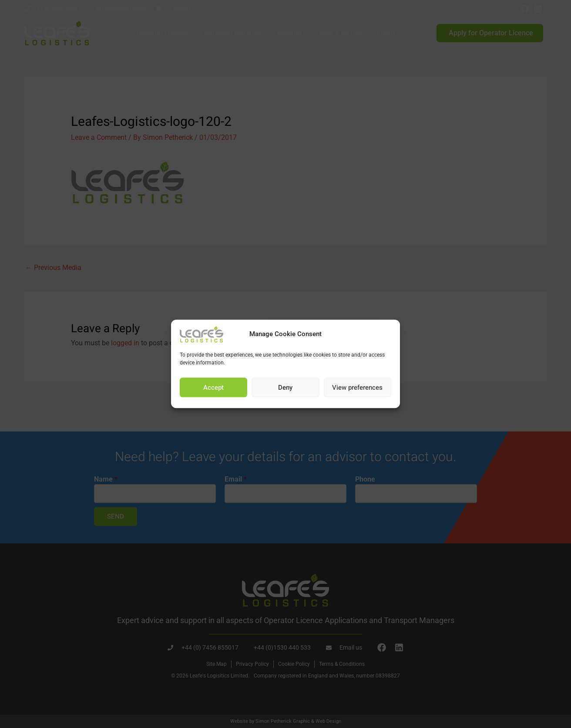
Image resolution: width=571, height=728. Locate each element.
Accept (213, 388)
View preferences (357, 388)
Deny (285, 388)
